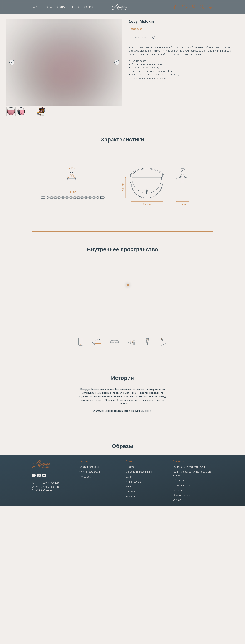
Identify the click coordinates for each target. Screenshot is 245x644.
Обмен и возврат (182, 633)
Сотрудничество (181, 623)
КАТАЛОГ (37, 7)
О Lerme (130, 605)
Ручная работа (134, 619)
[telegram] (44, 613)
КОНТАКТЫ (90, 7)
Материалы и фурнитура (139, 609)
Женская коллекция (89, 605)
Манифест (131, 629)
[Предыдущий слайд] (12, 62)
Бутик (129, 624)
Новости (130, 634)
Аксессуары (85, 614)
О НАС (50, 7)
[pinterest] (39, 613)
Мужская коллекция (89, 609)
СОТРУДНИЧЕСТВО (69, 7)
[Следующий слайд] (117, 62)
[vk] (34, 613)
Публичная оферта (183, 618)
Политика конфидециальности (189, 605)
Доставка (177, 628)
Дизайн (129, 614)
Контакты (177, 638)
